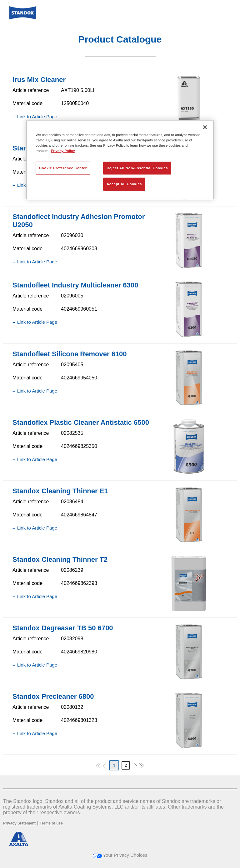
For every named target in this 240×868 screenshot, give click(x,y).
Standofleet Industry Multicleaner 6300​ (75, 285)
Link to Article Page (37, 117)
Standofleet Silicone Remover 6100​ (70, 354)
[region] (120, 160)
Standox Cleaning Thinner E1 (60, 491)
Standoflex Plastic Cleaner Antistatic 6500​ (81, 422)
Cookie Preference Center (63, 168)
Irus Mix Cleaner (39, 80)
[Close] (205, 127)
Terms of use (51, 823)
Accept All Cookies (124, 184)
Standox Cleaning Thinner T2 (60, 559)
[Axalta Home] (23, 18)
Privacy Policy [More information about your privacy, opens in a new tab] (63, 151)
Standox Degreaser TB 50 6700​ (63, 628)
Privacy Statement (19, 823)
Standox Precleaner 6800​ (53, 696)
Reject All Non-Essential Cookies (137, 168)
